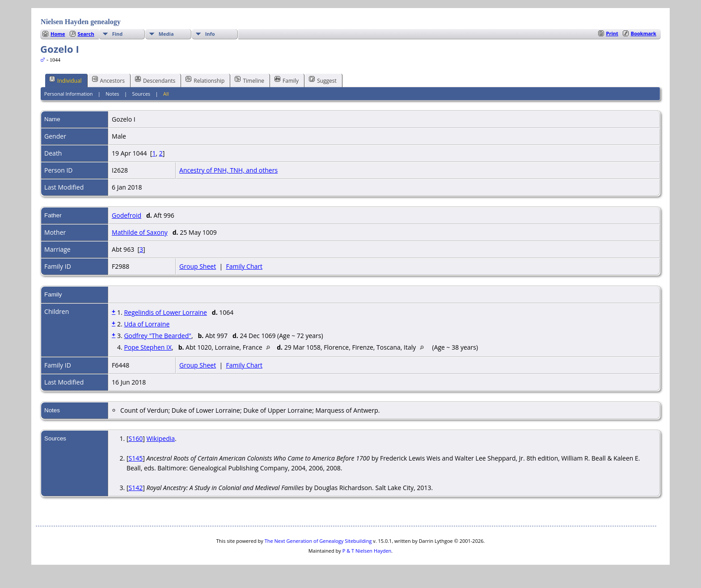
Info (210, 34)
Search (86, 34)
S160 (135, 438)
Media (166, 34)
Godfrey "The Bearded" (157, 336)
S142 (135, 488)
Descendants (155, 80)
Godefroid (127, 215)
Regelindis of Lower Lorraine (165, 312)
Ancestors (108, 80)
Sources (141, 94)
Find (118, 34)
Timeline (249, 80)
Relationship (205, 80)
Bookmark (644, 33)
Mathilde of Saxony (140, 232)
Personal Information (69, 94)
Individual (65, 80)
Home (58, 34)
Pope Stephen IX (148, 347)
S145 (135, 458)
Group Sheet (198, 266)
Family (287, 80)
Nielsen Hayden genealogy (81, 22)
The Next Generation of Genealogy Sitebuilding (318, 541)
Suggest (323, 80)
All (166, 94)
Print (612, 33)
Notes (112, 94)
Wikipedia (160, 438)
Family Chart (244, 266)
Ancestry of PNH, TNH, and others (228, 170)
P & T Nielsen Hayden (367, 551)
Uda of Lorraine (147, 324)
